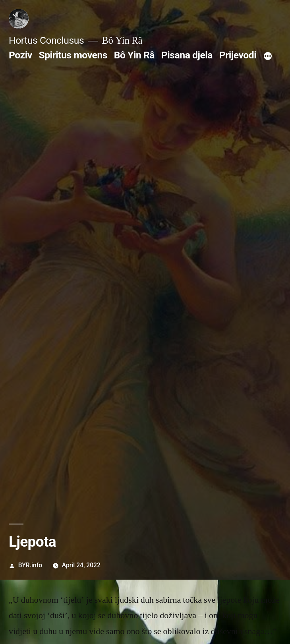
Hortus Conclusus (46, 40)
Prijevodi (238, 55)
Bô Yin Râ (134, 55)
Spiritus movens (73, 55)
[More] (268, 57)
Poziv (20, 55)
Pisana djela (187, 55)
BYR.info (30, 565)
